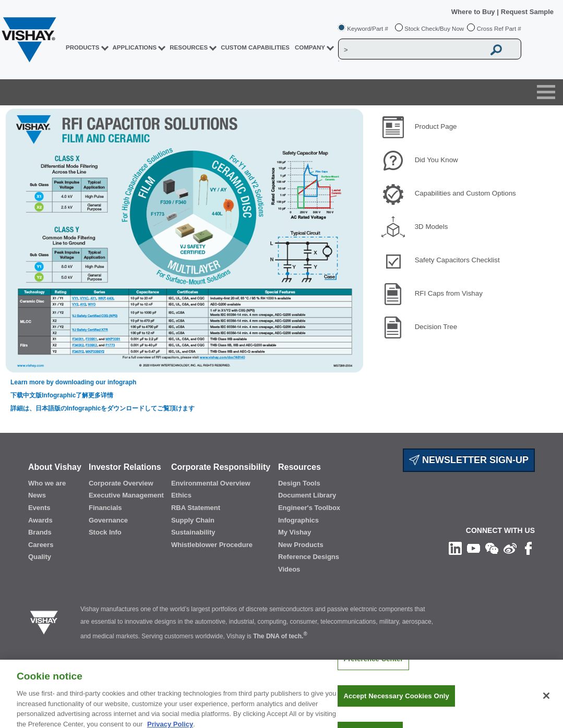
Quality (40, 557)
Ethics (181, 495)
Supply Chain (193, 520)
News (37, 495)
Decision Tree (436, 327)
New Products (301, 545)
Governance (108, 520)
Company (310, 47)
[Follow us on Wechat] (492, 548)
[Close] (546, 703)
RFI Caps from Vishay (449, 293)
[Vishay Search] (411, 50)
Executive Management (126, 495)
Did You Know (436, 160)
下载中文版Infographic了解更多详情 (62, 395)
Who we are (47, 483)
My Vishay (295, 532)
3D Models (432, 227)
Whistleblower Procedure (212, 545)
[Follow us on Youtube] (474, 548)
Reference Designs (309, 557)
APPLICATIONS (135, 47)
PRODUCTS (83, 47)
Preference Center (373, 667)
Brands (40, 532)
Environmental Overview (211, 483)
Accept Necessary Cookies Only (396, 703)
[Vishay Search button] (496, 50)
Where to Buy (474, 12)
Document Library (307, 495)
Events (39, 508)
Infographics (298, 520)
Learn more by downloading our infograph (73, 382)
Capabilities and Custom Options (465, 193)
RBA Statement (196, 508)
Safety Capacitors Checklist (457, 260)
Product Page (436, 126)
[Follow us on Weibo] (510, 548)
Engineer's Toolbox (309, 508)
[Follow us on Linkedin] (455, 548)
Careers (41, 545)
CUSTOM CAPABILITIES (255, 47)
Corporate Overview (121, 483)
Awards (40, 520)
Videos (289, 569)
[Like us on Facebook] (528, 548)
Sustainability (193, 532)
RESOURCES (189, 47)
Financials (105, 508)
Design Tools (299, 483)
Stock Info (105, 532)
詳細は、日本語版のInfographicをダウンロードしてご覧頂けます (103, 408)
